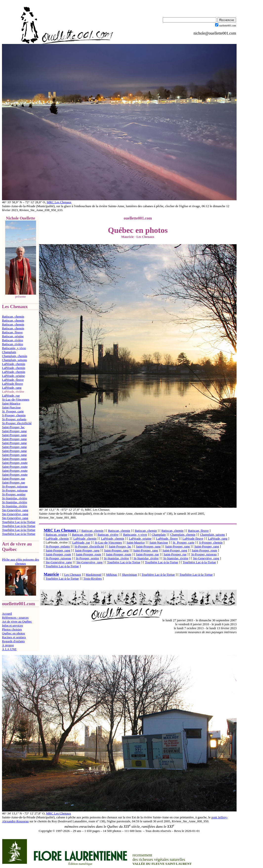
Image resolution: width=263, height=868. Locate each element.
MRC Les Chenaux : (61, 530)
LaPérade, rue (11, 395)
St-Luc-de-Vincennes (16, 399)
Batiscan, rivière (12, 340)
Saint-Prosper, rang (14, 431)
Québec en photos (13, 633)
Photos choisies (12, 629)
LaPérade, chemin (14, 364)
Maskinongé (94, 575)
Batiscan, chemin (13, 316)
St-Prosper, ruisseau (15, 486)
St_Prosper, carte (13, 411)
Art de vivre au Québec (17, 621)
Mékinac (112, 575)
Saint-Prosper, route (15, 463)
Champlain (9, 352)
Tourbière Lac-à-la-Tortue (19, 522)
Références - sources (15, 617)
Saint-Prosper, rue (13, 478)
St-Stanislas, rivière (15, 498)
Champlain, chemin (15, 356)
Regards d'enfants (13, 641)
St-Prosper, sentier (14, 494)
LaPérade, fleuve (13, 380)
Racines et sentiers (14, 637)
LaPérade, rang (12, 388)
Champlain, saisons (14, 360)
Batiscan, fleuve (12, 332)
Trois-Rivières (93, 578)
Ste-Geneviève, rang (15, 510)
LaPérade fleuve (12, 384)
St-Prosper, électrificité (17, 423)
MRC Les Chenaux (59, 202)
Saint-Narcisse (11, 407)
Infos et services (12, 625)
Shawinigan (129, 575)
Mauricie (51, 574)
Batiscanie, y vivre (14, 348)
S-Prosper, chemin (14, 415)
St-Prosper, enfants (14, 419)
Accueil (7, 614)
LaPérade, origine (13, 376)
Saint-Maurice (11, 403)
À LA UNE (9, 649)
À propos (8, 645)
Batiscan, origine (13, 336)
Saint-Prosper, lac (13, 427)
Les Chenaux (73, 575)
